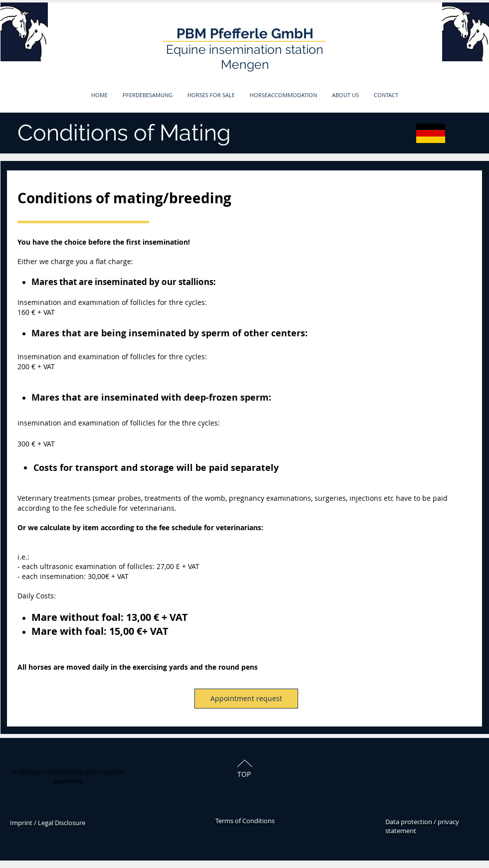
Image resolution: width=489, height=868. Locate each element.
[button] (148, 95)
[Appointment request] (246, 699)
